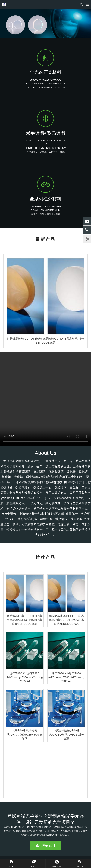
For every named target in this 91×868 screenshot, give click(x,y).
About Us (45, 453)
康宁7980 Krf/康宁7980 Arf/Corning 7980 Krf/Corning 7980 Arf (25, 677)
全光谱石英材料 (45, 72)
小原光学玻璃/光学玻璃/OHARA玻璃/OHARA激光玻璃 (25, 735)
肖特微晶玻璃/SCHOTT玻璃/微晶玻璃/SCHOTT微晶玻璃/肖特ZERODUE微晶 (25, 620)
